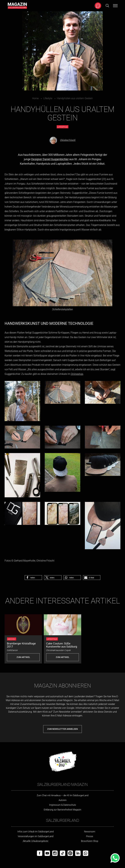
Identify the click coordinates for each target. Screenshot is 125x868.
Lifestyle (48, 98)
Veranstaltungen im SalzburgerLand (36, 836)
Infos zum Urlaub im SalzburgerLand (36, 832)
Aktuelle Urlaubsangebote (36, 841)
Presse (90, 836)
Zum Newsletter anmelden (63, 729)
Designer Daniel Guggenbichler (50, 159)
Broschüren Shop (90, 841)
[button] (33, 578)
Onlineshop (77, 374)
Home (35, 98)
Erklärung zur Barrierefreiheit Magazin (63, 810)
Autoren (63, 800)
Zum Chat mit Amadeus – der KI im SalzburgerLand (63, 795)
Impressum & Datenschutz (63, 805)
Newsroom (90, 832)
